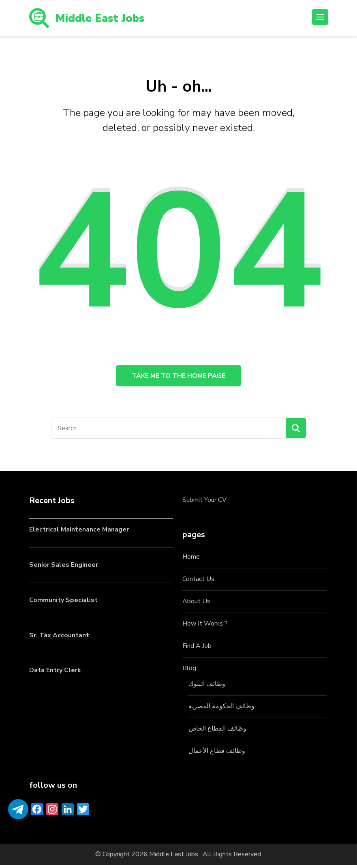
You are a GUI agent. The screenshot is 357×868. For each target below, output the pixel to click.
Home (191, 559)
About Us (196, 604)
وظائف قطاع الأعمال (217, 753)
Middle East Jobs (101, 18)
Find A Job (197, 649)
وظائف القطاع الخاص (217, 731)
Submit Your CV (204, 503)
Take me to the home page (178, 377)
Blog (189, 671)
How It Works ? (205, 626)
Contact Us (198, 582)
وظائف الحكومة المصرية (221, 709)
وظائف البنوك (207, 686)
